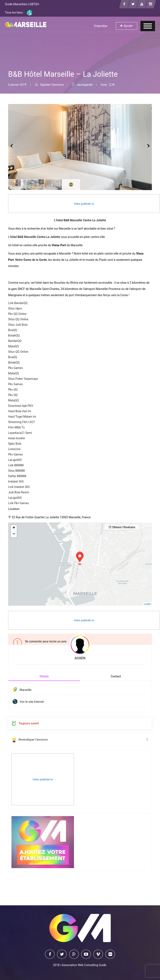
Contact (116, 676)
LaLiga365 (15, 460)
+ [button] (14, 528)
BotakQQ (14, 335)
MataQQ (13, 346)
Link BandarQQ (18, 303)
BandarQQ (15, 341)
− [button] (14, 534)
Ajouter (127, 26)
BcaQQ (13, 330)
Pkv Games (15, 368)
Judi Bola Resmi (19, 492)
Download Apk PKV (21, 406)
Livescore (14, 449)
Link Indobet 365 (19, 487)
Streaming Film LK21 (22, 422)
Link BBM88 (16, 465)
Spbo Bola (15, 444)
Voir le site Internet (32, 702)
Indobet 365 (16, 481)
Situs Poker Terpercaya (23, 379)
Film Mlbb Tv (16, 427)
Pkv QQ (13, 390)
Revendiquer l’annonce (80, 740)
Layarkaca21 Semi (20, 433)
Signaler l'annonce (49, 85)
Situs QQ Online (18, 319)
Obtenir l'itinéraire (122, 527)
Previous (14, 145)
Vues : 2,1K (108, 85)
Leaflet (147, 604)
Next (146, 145)
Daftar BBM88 (17, 476)
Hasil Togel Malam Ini (22, 417)
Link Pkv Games (19, 503)
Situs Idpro (15, 308)
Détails (44, 676)
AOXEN (80, 658)
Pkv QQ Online (17, 314)
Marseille (26, 690)
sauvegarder (82, 85)
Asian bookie (16, 438)
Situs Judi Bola (18, 325)
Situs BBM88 (16, 471)
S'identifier (101, 26)
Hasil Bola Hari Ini (20, 411)
